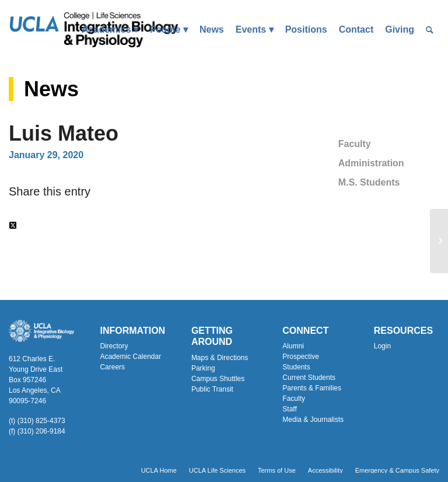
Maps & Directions (220, 358)
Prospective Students (301, 362)
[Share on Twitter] (13, 226)
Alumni (293, 346)
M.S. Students (369, 182)
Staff (289, 409)
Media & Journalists (313, 420)
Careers (112, 367)
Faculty (355, 144)
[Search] (430, 30)
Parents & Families (312, 388)
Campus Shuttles (218, 379)
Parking (203, 368)
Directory (114, 346)
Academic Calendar (130, 357)
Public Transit (212, 389)
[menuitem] (110, 30)
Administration (371, 163)
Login (382, 346)
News (51, 89)
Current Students (309, 378)
